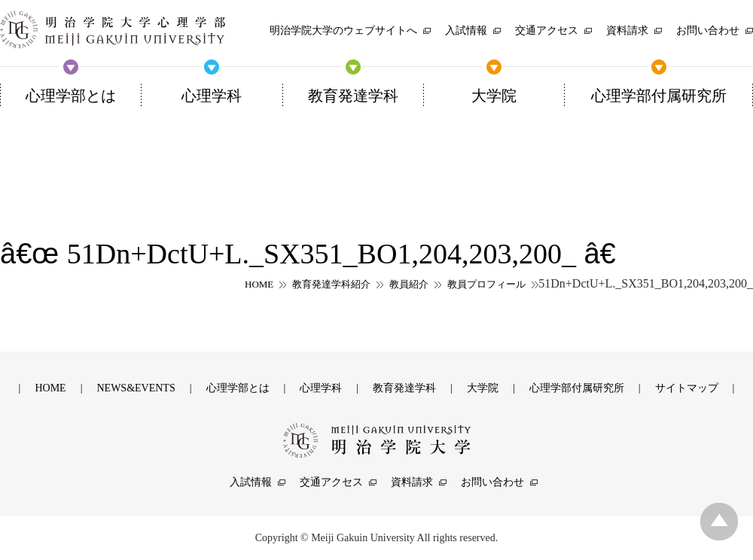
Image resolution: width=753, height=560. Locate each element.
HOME (259, 284)
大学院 (483, 388)
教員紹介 (409, 284)
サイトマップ (687, 388)
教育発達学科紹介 (331, 284)
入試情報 (251, 482)
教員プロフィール (486, 284)
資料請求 (412, 482)
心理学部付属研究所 (577, 388)
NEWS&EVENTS (136, 388)
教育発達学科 (404, 388)
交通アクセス (331, 482)
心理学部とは (238, 388)
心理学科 (321, 388)
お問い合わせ (492, 482)
